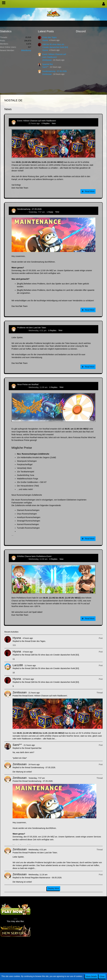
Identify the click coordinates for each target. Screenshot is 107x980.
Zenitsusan (47, 60)
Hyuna (45, 40)
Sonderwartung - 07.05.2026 (54, 71)
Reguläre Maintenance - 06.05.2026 (46, 878)
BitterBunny (26, 50)
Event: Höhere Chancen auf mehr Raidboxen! (37, 121)
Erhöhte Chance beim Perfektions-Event (34, 556)
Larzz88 (18, 665)
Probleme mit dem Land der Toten (32, 328)
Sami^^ (45, 67)
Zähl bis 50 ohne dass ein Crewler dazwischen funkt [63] (55, 655)
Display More (53, 888)
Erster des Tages (49, 37)
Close (102, 976)
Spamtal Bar (48, 64)
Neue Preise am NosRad (28, 384)
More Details (91, 976)
